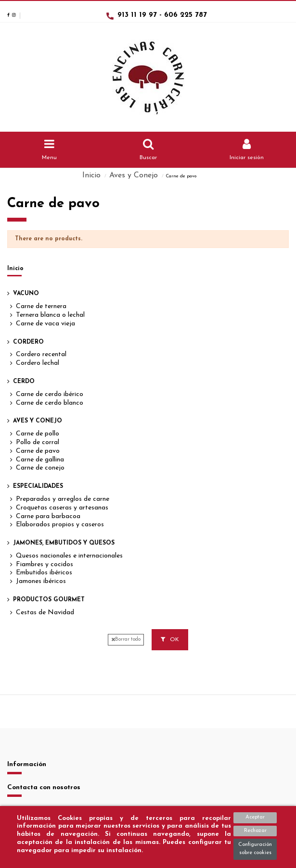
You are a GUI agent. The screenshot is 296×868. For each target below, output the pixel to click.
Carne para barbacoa (48, 516)
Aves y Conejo (38, 421)
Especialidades (38, 486)
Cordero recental (41, 354)
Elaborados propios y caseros (60, 525)
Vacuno (26, 294)
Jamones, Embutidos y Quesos (64, 543)
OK (170, 639)
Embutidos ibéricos (44, 573)
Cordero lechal (38, 363)
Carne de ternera (41, 306)
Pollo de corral (38, 442)
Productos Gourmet (49, 600)
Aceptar (255, 817)
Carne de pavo (38, 451)
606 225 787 (186, 15)
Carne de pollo (38, 434)
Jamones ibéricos (41, 581)
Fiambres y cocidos (45, 564)
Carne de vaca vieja (45, 324)
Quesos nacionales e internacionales (69, 556)
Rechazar (255, 831)
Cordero (28, 342)
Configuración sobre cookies (255, 849)
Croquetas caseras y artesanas (62, 508)
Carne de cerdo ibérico (50, 394)
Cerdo (24, 382)
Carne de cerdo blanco (50, 403)
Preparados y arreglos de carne (63, 499)
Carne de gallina (40, 460)
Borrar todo (126, 639)
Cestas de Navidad (45, 613)
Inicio (15, 269)
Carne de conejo (40, 468)
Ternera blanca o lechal (50, 315)
